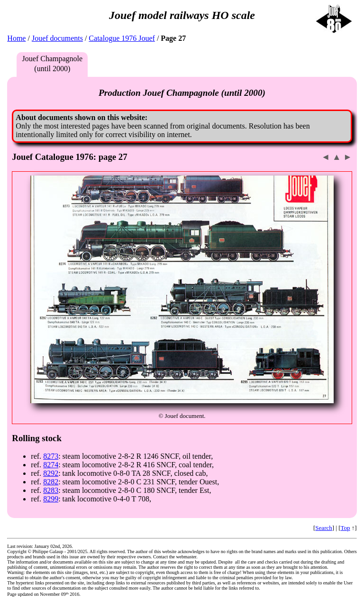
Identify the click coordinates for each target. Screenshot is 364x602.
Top (346, 528)
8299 (51, 499)
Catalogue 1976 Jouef (122, 38)
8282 (51, 482)
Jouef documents (57, 38)
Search (323, 528)
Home (16, 38)
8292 (51, 473)
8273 (51, 456)
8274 (51, 465)
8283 (51, 490)
